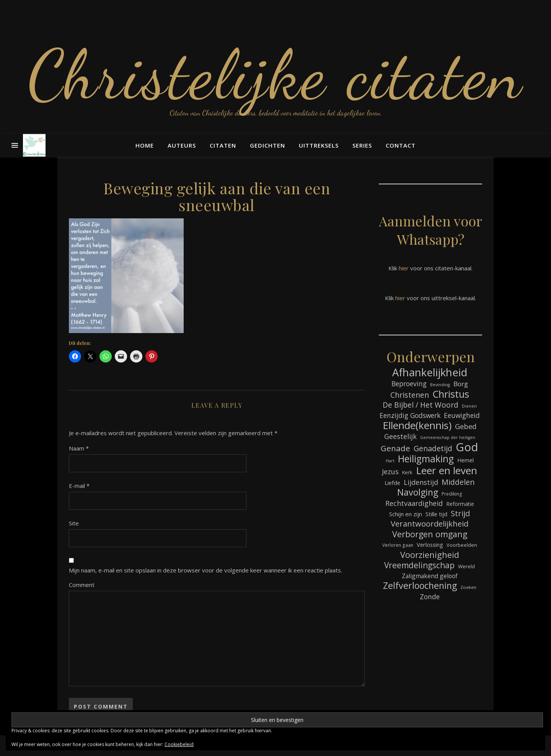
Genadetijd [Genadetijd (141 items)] (433, 448)
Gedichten (267, 145)
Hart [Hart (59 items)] (390, 461)
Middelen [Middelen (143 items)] (458, 482)
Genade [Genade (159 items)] (395, 448)
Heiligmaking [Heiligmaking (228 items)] (426, 459)
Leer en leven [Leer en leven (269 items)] (447, 471)
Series (362, 145)
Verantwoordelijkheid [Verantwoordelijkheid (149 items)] (430, 524)
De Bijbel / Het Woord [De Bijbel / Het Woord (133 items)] (421, 405)
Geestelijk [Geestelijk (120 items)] (400, 436)
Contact (401, 145)
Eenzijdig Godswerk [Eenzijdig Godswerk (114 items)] (410, 415)
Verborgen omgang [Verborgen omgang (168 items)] (430, 534)
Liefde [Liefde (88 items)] (392, 483)
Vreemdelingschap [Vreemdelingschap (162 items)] (419, 565)
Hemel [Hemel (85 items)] (465, 460)
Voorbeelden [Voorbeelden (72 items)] (462, 545)
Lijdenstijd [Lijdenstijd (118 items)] (421, 482)
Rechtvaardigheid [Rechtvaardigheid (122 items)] (414, 503)
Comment (82, 585)
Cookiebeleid (179, 744)
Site (74, 523)
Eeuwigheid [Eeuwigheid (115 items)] (462, 415)
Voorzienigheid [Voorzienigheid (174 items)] (430, 555)
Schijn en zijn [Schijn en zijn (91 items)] (406, 514)
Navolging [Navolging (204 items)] (418, 492)
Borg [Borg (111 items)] (461, 384)
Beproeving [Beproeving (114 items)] (409, 384)
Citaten (223, 145)
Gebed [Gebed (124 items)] (466, 426)
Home (145, 145)
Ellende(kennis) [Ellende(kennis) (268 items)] (417, 425)
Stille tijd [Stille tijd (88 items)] (436, 514)
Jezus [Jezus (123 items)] (390, 471)
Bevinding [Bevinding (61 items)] (440, 385)
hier (404, 268)
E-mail (79, 486)
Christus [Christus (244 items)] (451, 394)
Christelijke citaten (276, 75)
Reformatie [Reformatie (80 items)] (460, 504)
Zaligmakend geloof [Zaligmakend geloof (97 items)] (430, 576)
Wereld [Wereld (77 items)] (466, 566)
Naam (79, 448)
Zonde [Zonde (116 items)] (430, 597)
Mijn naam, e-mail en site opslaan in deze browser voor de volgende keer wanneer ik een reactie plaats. (205, 570)
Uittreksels (319, 145)
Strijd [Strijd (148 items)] (460, 513)
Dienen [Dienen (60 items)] (469, 406)
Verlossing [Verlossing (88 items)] (430, 545)
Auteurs (182, 145)
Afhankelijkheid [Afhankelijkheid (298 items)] (430, 372)
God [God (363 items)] (467, 447)
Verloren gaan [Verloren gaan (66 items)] (398, 545)
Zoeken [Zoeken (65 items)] (468, 587)
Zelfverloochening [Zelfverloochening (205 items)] (420, 586)
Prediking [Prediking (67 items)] (452, 494)
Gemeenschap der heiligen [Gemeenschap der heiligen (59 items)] (448, 437)
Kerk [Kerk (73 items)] (407, 472)
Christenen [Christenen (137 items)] (410, 395)
